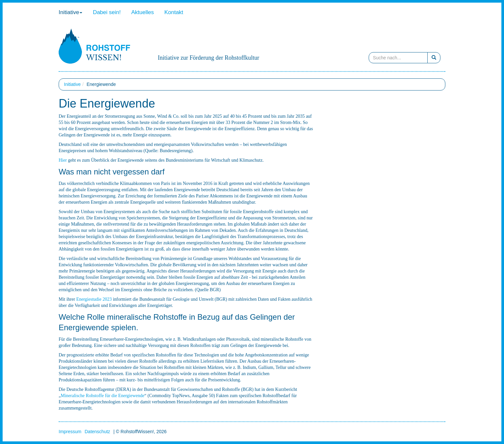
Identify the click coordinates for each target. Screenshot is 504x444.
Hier (63, 160)
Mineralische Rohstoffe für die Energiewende (102, 396)
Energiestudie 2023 (94, 299)
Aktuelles (142, 12)
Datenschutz (97, 432)
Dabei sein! (107, 12)
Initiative (70, 12)
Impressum (70, 432)
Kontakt (174, 12)
